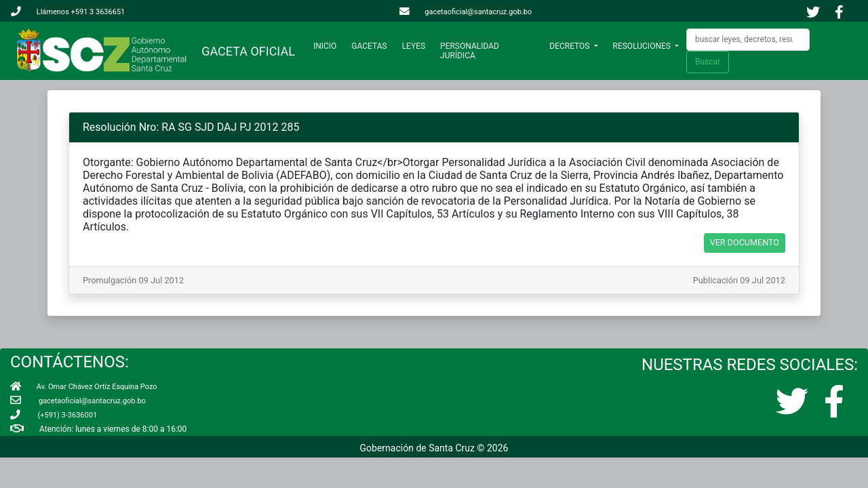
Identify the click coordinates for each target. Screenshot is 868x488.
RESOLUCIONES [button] (643, 46)
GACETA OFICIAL (245, 51)
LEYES (414, 46)
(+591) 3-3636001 (54, 415)
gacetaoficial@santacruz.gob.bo (466, 12)
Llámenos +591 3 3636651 (68, 12)
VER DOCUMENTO (745, 242)
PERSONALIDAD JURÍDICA (470, 51)
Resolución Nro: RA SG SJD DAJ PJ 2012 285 (191, 127)
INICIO (328, 46)
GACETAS (369, 46)
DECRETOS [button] (570, 46)
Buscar (708, 62)
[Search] (748, 40)
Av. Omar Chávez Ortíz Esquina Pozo (84, 387)
